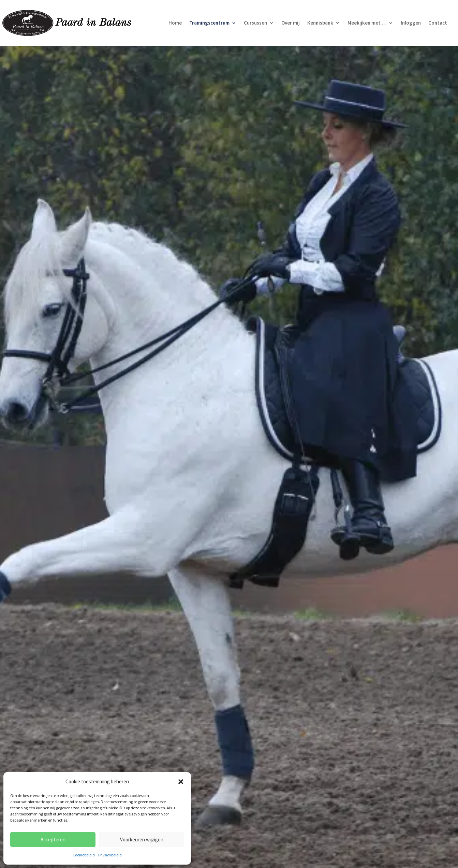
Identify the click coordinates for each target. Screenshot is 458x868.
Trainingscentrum (209, 23)
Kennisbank (320, 23)
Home (175, 23)
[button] (181, 782)
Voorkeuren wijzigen (142, 839)
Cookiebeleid (84, 855)
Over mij (291, 23)
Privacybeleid (110, 855)
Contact (438, 23)
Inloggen (411, 23)
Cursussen (255, 23)
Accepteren (53, 839)
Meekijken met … (367, 23)
